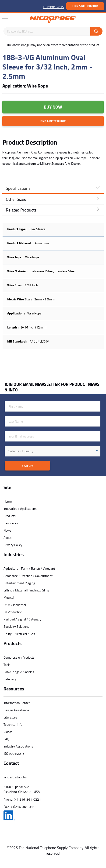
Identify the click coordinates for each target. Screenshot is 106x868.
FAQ (6, 739)
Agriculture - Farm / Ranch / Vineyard (29, 568)
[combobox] (53, 451)
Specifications (18, 188)
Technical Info (13, 724)
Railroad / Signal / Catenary (22, 619)
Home (8, 501)
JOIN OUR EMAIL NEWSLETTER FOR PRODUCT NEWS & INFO (52, 387)
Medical (9, 597)
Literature (10, 717)
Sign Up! (27, 466)
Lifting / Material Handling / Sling (26, 590)
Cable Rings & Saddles (19, 672)
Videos (8, 732)
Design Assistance (16, 710)
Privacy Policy (13, 545)
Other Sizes (16, 199)
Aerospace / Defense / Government (28, 576)
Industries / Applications (20, 509)
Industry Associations (18, 746)
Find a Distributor (85, 6)
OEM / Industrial (15, 605)
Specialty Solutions (16, 626)
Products (10, 516)
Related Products (21, 210)
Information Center (17, 703)
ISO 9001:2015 (53, 7)
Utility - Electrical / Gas (19, 634)
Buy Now (53, 107)
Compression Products (19, 657)
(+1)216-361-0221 (27, 799)
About (7, 538)
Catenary (10, 679)
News (7, 530)
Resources (11, 523)
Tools (7, 665)
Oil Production (13, 612)
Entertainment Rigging (19, 583)
